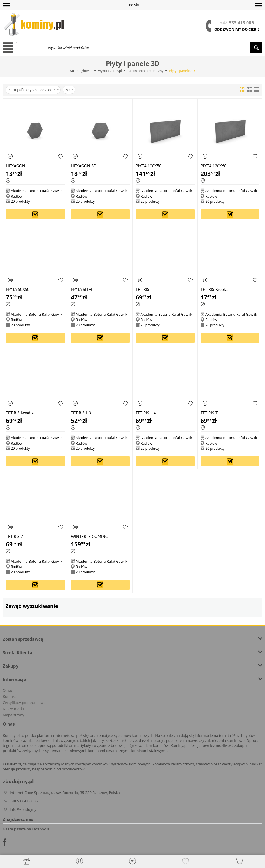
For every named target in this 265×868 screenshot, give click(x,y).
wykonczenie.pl (110, 71)
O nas (8, 690)
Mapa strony (13, 715)
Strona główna (81, 71)
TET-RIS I (144, 289)
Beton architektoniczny (145, 71)
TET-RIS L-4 (146, 413)
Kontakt (9, 696)
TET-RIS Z (14, 536)
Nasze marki (13, 709)
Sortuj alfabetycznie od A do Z (34, 90)
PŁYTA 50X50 (18, 289)
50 (69, 90)
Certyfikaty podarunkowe (24, 703)
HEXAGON (16, 166)
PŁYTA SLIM (81, 289)
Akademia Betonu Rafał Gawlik (37, 191)
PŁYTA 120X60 (213, 166)
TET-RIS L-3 (81, 413)
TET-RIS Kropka (214, 289)
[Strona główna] (26, 861)
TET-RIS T (209, 413)
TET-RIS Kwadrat (20, 413)
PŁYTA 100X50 (148, 166)
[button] (7, 5)
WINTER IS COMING (90, 536)
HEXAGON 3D (84, 166)
